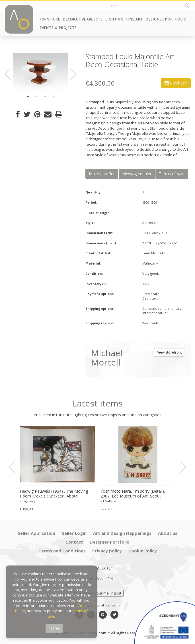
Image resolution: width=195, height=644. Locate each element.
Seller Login (74, 533)
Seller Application (36, 533)
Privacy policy (107, 551)
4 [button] (54, 96)
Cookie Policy (143, 551)
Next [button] (70, 74)
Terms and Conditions (62, 551)
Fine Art (135, 19)
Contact (74, 542)
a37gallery (28, 501)
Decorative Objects (83, 19)
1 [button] (28, 96)
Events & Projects (58, 28)
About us (168, 533)
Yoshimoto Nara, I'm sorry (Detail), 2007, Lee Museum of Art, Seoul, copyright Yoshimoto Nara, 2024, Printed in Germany (133, 494)
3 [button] (45, 96)
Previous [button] (11, 74)
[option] (41, 71)
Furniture (50, 19)
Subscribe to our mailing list (98, 593)
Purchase (176, 83)
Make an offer (102, 174)
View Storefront (170, 352)
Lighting (115, 19)
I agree (54, 628)
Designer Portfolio (166, 19)
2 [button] (36, 96)
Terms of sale (172, 174)
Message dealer (137, 174)
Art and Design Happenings (122, 533)
